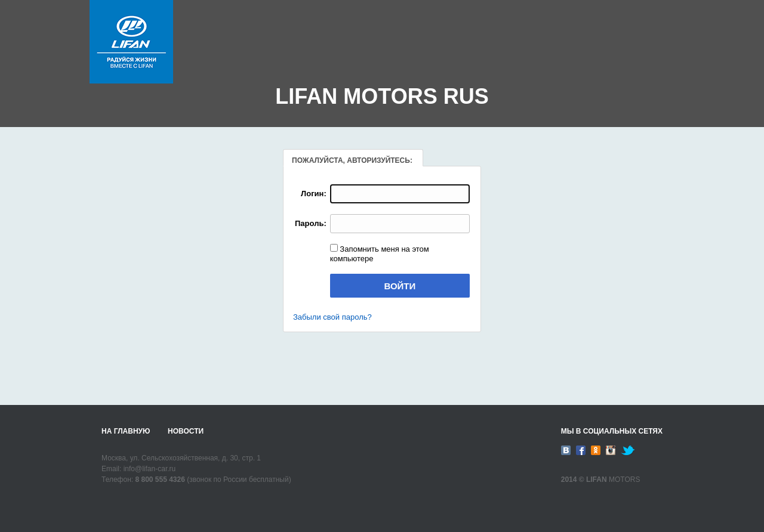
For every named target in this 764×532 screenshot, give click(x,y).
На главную (126, 431)
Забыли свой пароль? (332, 317)
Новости (186, 431)
